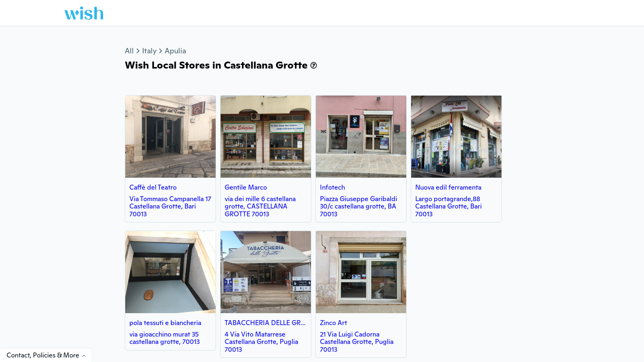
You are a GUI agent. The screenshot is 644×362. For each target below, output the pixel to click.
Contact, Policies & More (49, 355)
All (129, 51)
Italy (149, 51)
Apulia (175, 51)
